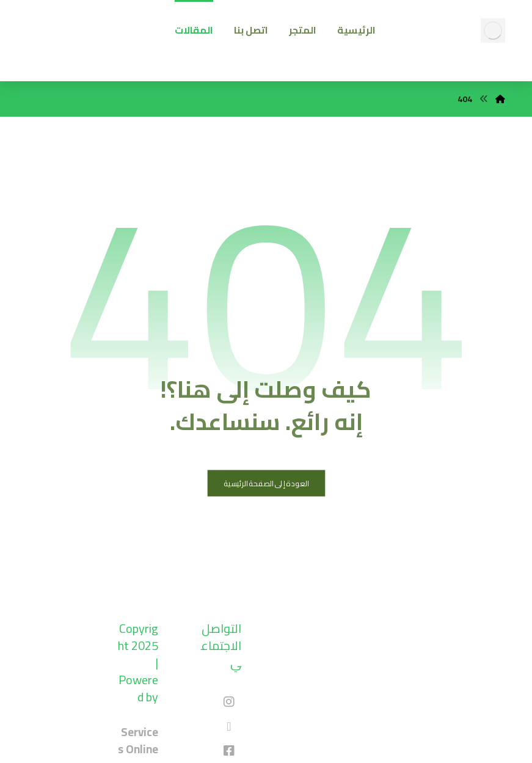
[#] (229, 702)
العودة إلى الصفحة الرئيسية (266, 484)
